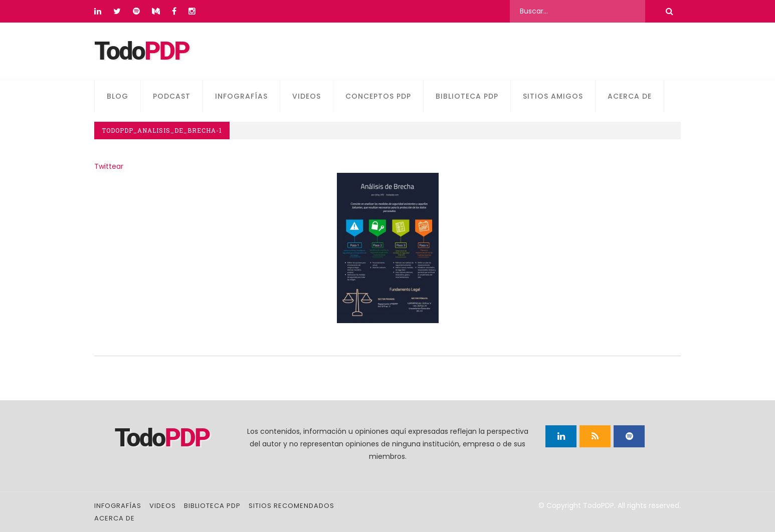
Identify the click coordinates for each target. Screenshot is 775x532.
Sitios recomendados (292, 506)
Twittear (109, 166)
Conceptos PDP (378, 96)
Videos (307, 96)
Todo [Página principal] (142, 51)
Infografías (241, 96)
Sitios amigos (553, 96)
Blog (118, 96)
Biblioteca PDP (467, 96)
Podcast (172, 96)
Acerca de (630, 96)
